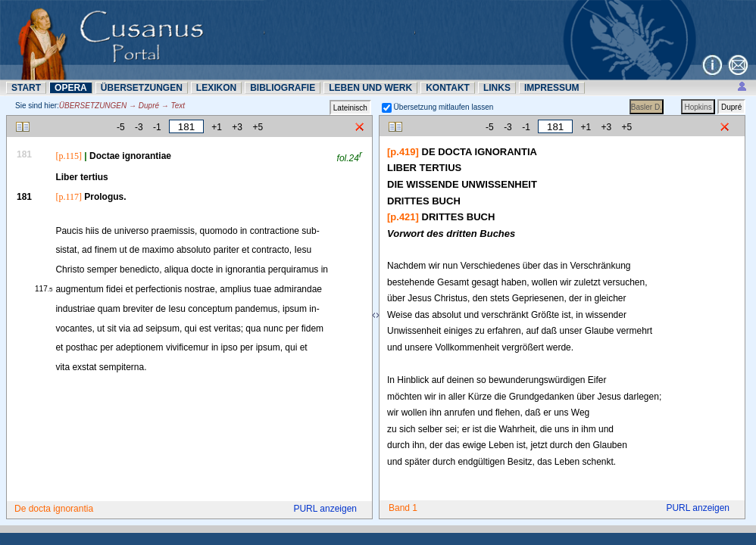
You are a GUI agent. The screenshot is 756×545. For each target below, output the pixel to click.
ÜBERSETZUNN (142, 88)
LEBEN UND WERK (370, 88)
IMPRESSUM (552, 88)
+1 (217, 127)
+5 (258, 127)
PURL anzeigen (325, 509)
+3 (237, 127)
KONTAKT (448, 88)
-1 (157, 127)
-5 (121, 127)
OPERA (71, 88)
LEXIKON (216, 88)
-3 (139, 127)
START (26, 88)
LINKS (497, 88)
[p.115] (69, 156)
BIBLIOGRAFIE (283, 88)
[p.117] (69, 197)
